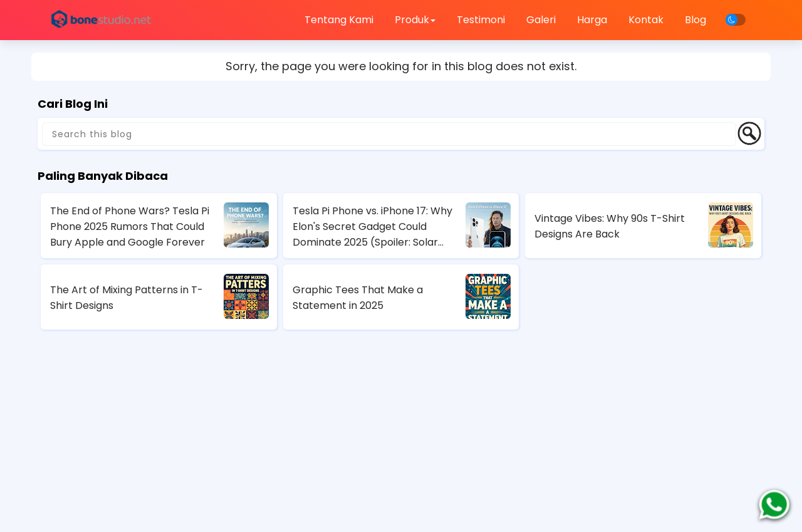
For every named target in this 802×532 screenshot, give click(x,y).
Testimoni (481, 20)
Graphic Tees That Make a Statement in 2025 (358, 298)
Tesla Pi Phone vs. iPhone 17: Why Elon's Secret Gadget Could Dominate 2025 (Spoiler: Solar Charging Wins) (372, 227)
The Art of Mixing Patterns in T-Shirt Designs (127, 298)
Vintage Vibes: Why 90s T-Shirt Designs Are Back (610, 226)
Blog (695, 20)
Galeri (541, 20)
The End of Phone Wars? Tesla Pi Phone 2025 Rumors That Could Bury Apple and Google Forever (130, 227)
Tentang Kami (339, 20)
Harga (592, 20)
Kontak (646, 20)
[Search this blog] (389, 134)
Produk (415, 20)
